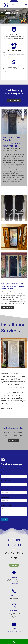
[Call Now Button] (14, 642)
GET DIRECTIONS (14, 584)
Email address (6, 489)
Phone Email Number (7, 481)
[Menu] (26, 5)
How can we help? (6, 505)
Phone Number (6, 497)
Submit (4, 520)
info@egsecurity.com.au (14, 631)
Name (3, 473)
